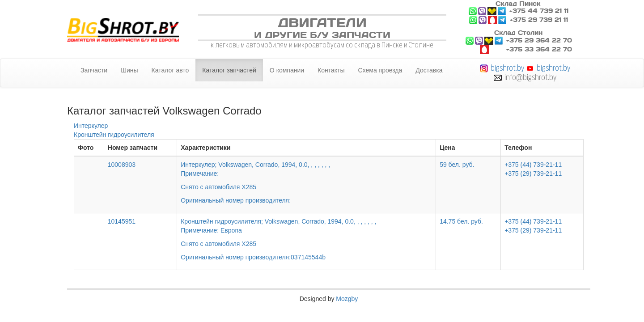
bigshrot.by (507, 68)
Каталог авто (170, 70)
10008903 (122, 165)
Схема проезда (380, 70)
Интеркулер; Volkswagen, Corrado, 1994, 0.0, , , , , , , (306, 176)
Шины (129, 70)
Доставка (429, 70)
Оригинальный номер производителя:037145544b (253, 257)
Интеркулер (91, 126)
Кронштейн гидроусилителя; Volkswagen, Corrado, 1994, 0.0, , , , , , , (306, 233)
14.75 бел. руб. (461, 221)
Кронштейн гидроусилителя (114, 135)
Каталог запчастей (229, 70)
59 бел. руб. (457, 165)
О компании (287, 70)
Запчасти (94, 70)
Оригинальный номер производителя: (236, 200)
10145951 (122, 221)
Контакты (331, 70)
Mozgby (347, 299)
